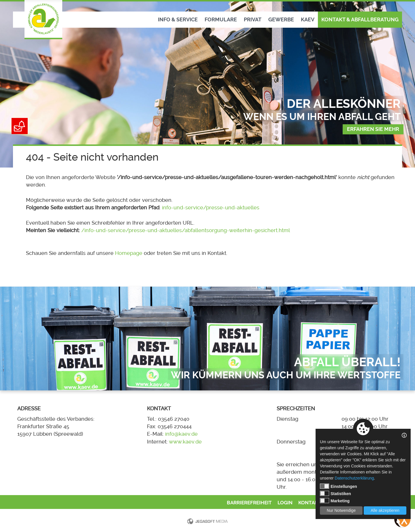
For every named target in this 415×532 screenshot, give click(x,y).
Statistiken (335, 493)
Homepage (129, 253)
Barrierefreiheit (249, 503)
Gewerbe (281, 20)
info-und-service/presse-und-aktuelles (211, 208)
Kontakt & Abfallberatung (360, 20)
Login (285, 503)
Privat (253, 20)
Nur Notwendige (341, 510)
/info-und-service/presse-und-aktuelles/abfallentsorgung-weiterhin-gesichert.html (186, 230)
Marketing (335, 501)
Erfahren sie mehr (373, 129)
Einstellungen (338, 486)
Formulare (221, 20)
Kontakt (310, 503)
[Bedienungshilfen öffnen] (402, 519)
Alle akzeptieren (385, 510)
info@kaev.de (181, 434)
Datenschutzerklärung (354, 478)
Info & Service (178, 20)
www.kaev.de (185, 442)
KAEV (308, 20)
